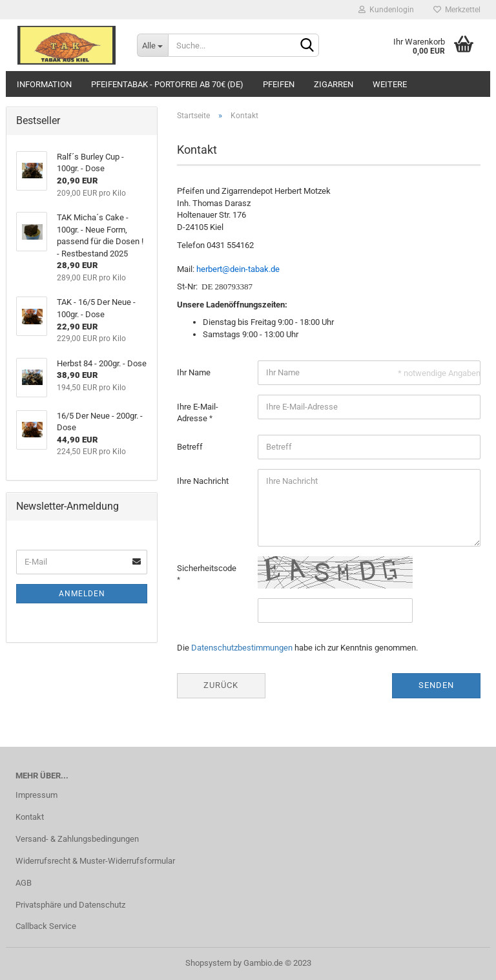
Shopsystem (208, 963)
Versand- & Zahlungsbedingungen (77, 839)
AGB (24, 883)
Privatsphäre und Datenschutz (70, 905)
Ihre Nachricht (203, 481)
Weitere (390, 84)
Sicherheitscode (207, 568)
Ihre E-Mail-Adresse (198, 413)
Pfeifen (279, 84)
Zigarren (334, 84)
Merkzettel (457, 10)
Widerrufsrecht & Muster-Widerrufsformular (95, 861)
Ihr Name (194, 372)
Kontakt (30, 817)
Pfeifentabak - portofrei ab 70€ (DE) (167, 84)
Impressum (36, 795)
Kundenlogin (386, 10)
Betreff (190, 447)
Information (44, 84)
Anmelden (82, 594)
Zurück (221, 685)
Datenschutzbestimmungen (242, 648)
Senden (436, 685)
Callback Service (46, 926)
